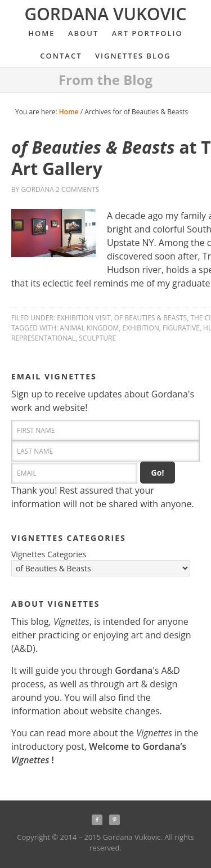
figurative (181, 328)
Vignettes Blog (133, 56)
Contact (61, 56)
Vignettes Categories (49, 554)
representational (43, 338)
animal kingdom (89, 328)
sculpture (97, 338)
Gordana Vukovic (105, 14)
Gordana (38, 189)
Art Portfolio (145, 33)
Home (41, 33)
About (80, 33)
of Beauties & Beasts (151, 318)
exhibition (141, 328)
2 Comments (77, 189)
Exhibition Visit (84, 318)
